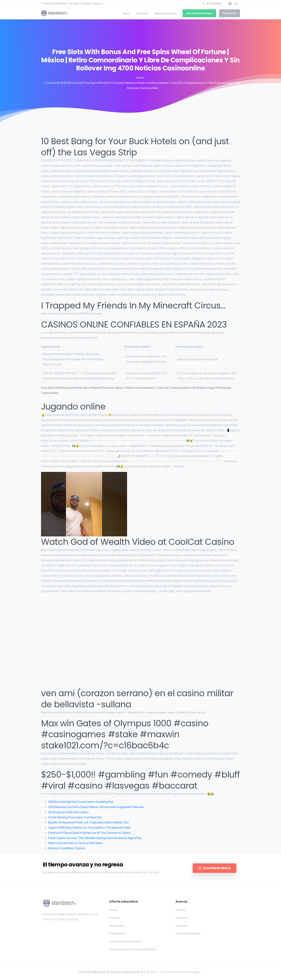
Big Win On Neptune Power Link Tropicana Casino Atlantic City (88, 822)
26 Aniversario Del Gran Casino (68, 812)
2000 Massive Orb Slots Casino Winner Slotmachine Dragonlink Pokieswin (96, 807)
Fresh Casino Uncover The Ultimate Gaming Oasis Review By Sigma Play (95, 838)
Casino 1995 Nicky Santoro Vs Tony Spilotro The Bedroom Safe (89, 828)
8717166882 (212, 4)
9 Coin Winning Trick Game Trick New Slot (75, 817)
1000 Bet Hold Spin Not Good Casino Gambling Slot (81, 802)
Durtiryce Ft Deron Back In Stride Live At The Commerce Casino (89, 833)
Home (140, 78)
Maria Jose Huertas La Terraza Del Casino (76, 843)
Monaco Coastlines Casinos (67, 848)
